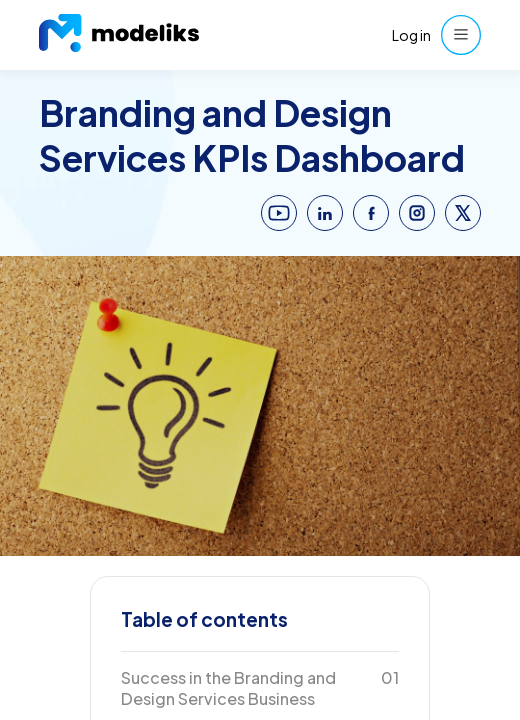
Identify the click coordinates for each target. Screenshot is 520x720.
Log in (411, 35)
